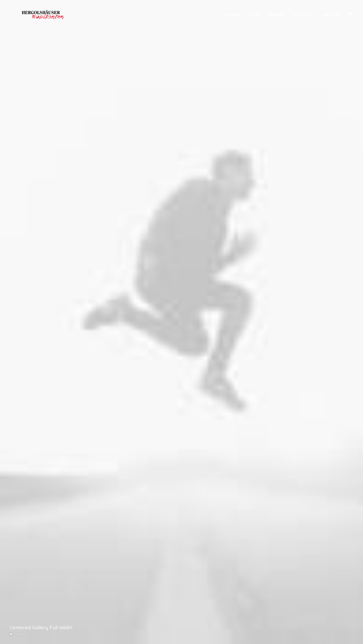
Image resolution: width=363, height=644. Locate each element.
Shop (254, 15)
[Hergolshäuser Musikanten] (34, 15)
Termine (277, 15)
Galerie (232, 15)
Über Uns (331, 15)
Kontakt (303, 15)
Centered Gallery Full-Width (41, 627)
